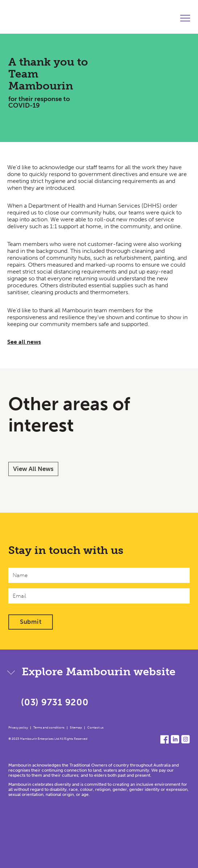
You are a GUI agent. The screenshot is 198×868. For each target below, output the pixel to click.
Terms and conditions (49, 727)
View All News (33, 469)
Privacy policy (18, 727)
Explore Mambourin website (99, 672)
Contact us (95, 727)
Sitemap (76, 727)
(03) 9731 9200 (55, 702)
